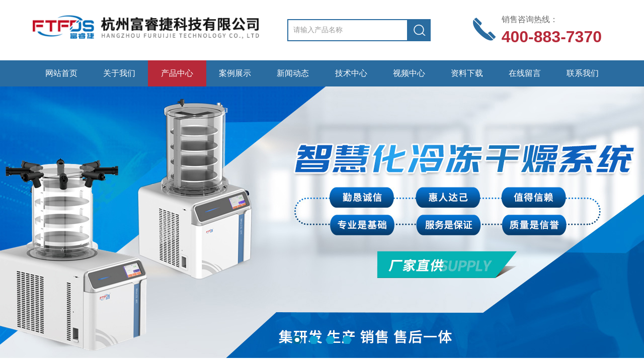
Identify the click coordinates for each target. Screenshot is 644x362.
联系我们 (583, 73)
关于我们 (119, 73)
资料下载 (467, 73)
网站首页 (61, 73)
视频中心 (409, 73)
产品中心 (177, 73)
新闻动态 (293, 73)
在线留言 (525, 73)
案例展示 (235, 73)
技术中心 (351, 73)
